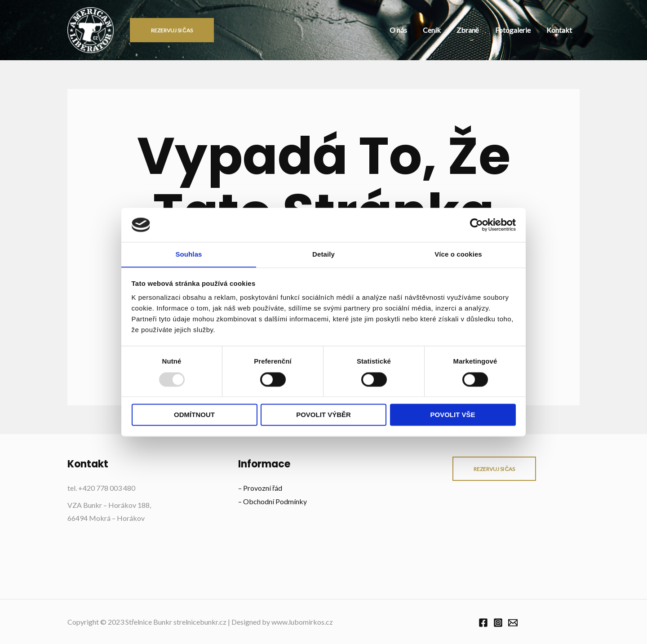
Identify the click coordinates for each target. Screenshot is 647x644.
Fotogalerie (523, 30)
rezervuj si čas (494, 469)
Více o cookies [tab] (458, 254)
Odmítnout (194, 415)
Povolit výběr (323, 415)
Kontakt (562, 30)
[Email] (513, 623)
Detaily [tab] (323, 254)
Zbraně (485, 30)
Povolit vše (452, 415)
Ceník (455, 30)
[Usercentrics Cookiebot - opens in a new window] (476, 225)
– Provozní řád (260, 488)
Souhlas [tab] (188, 254)
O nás (428, 30)
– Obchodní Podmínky (273, 501)
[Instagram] (498, 623)
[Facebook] (483, 623)
